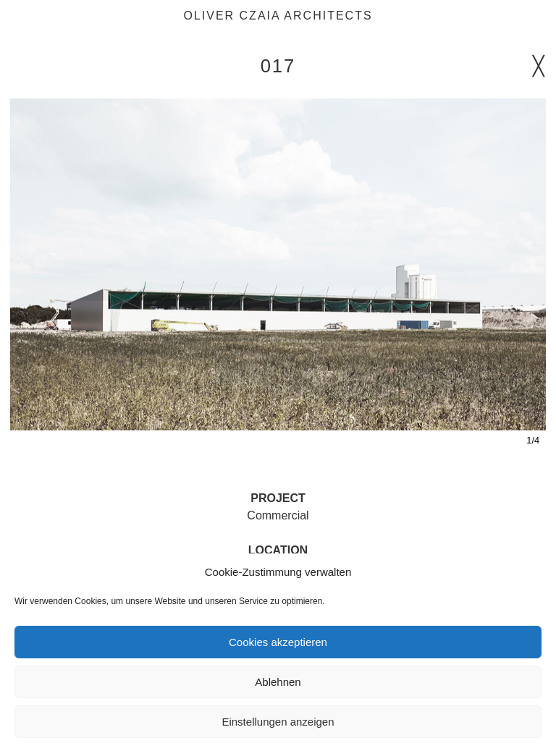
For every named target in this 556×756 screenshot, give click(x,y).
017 (278, 66)
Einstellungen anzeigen (278, 722)
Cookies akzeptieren (278, 642)
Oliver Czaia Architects (278, 16)
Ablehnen (278, 682)
